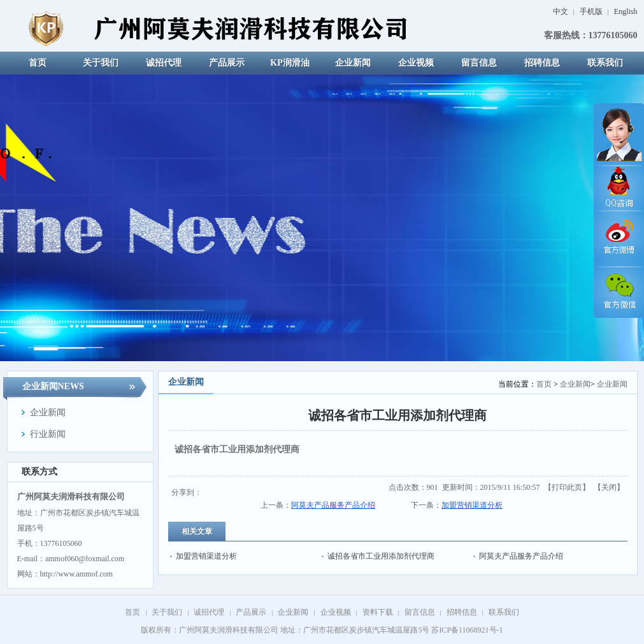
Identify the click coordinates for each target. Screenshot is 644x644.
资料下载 (378, 612)
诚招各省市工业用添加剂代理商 (381, 556)
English (626, 11)
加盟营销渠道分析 (472, 505)
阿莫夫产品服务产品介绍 (333, 505)
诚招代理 (209, 612)
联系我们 (504, 612)
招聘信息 (462, 612)
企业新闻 (575, 384)
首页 (544, 384)
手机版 (592, 11)
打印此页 (567, 487)
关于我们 (167, 612)
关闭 (609, 487)
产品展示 (251, 612)
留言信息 (420, 612)
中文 (561, 11)
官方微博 (619, 239)
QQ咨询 (619, 188)
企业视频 (336, 612)
